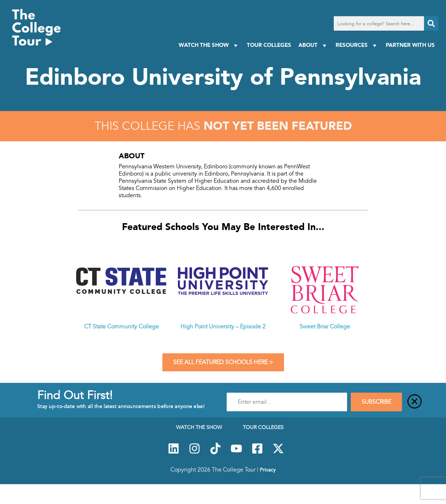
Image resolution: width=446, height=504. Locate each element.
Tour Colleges (269, 45)
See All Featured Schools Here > (223, 362)
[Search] (431, 23)
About (313, 45)
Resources (357, 45)
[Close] (415, 402)
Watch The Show (209, 45)
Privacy (268, 470)
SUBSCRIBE (376, 402)
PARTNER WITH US (410, 45)
